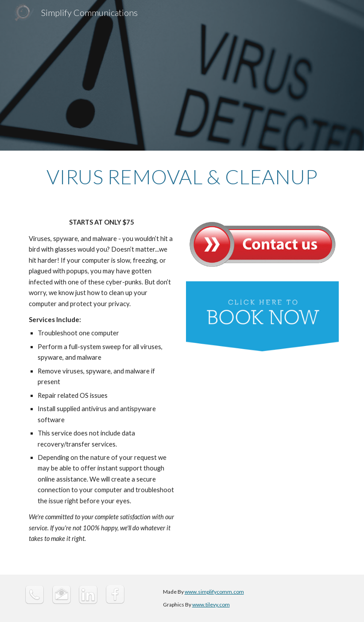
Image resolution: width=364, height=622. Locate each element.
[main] (182, 177)
